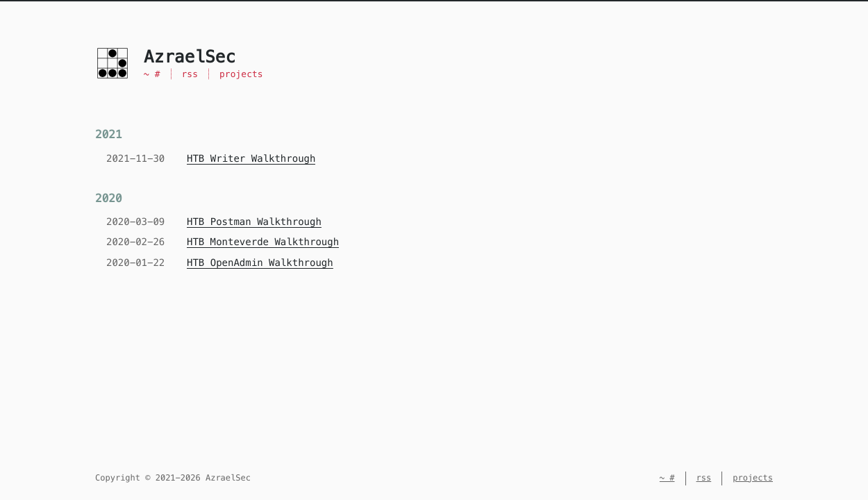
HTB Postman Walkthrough (254, 222)
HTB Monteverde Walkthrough (263, 242)
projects (241, 74)
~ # (152, 74)
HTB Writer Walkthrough (251, 158)
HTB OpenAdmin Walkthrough (260, 262)
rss (190, 74)
